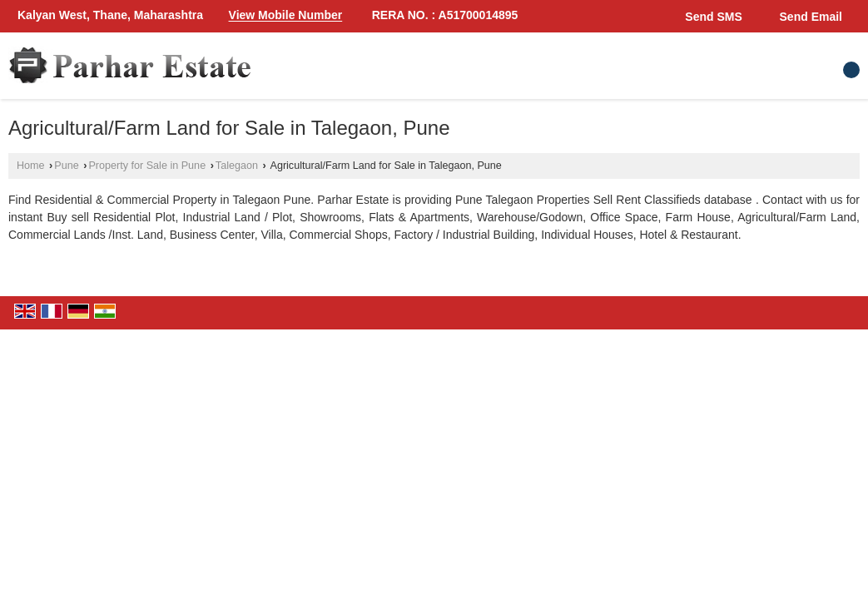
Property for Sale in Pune (147, 166)
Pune (66, 166)
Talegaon (237, 166)
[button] (286, 16)
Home (31, 166)
